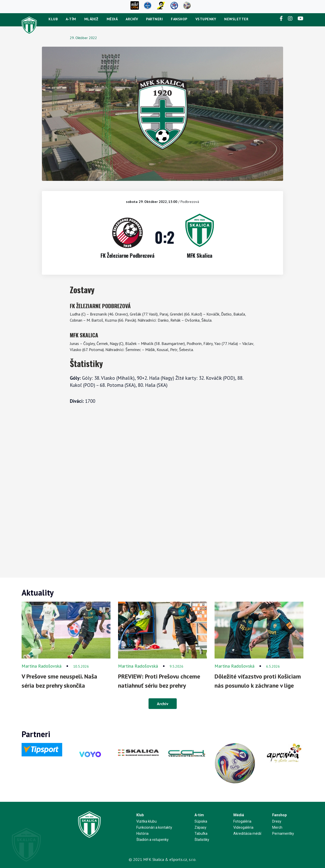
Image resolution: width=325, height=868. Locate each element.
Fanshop (179, 19)
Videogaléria (243, 827)
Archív (132, 19)
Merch (277, 827)
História (142, 834)
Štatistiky (202, 840)
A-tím (71, 19)
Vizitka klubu (147, 821)
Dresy (277, 821)
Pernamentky (283, 834)
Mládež (91, 19)
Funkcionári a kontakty (154, 827)
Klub (53, 19)
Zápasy (200, 827)
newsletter (236, 19)
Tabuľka (201, 834)
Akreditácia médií (247, 834)
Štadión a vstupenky (152, 840)
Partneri (154, 19)
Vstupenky (206, 19)
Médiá (112, 19)
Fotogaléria (242, 821)
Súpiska (201, 821)
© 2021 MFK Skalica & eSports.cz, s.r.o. (162, 859)
